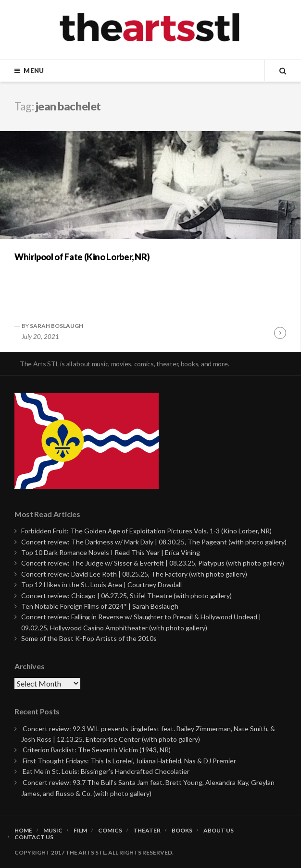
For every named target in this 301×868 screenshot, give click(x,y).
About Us (219, 831)
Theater (147, 831)
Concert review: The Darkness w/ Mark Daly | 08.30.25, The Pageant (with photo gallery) (154, 542)
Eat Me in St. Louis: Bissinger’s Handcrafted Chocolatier (106, 771)
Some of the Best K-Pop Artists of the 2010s (89, 638)
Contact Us (34, 837)
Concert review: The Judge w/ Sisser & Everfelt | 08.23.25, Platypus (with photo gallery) (153, 563)
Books (182, 831)
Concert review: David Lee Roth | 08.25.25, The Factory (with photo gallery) (134, 574)
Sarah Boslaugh (56, 326)
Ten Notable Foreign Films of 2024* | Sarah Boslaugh (100, 606)
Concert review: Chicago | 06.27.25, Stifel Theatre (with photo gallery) (126, 596)
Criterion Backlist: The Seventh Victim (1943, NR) (97, 750)
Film (80, 831)
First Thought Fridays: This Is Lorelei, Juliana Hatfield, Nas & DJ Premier (129, 761)
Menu (34, 71)
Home (23, 831)
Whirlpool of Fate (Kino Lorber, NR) (82, 257)
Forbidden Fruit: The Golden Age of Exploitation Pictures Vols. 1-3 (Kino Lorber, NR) (146, 531)
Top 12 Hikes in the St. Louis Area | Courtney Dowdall (101, 585)
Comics (110, 831)
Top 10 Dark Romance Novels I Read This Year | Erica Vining (111, 552)
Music (53, 831)
